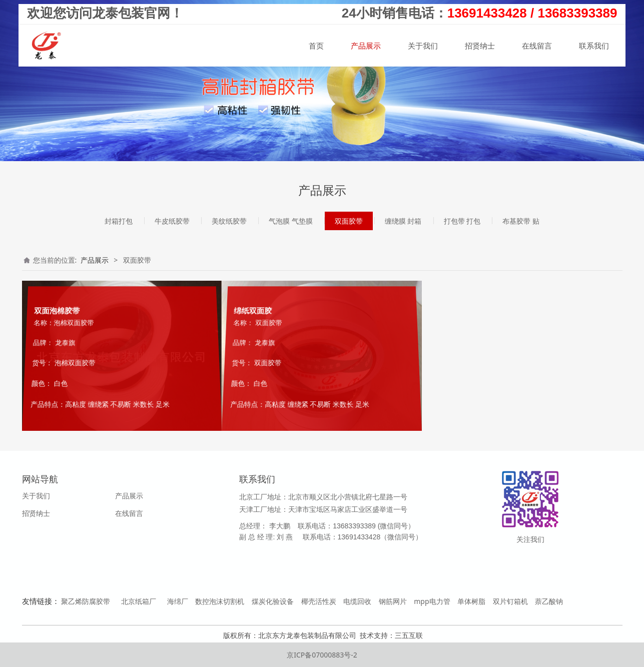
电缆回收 (357, 601)
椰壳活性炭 (319, 601)
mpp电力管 (432, 601)
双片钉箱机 (510, 601)
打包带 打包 (462, 221)
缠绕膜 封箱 (403, 221)
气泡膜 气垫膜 (291, 221)
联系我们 (594, 47)
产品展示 (366, 47)
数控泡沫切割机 (220, 601)
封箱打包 (119, 221)
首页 (316, 47)
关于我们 (423, 47)
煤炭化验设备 (273, 601)
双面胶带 (349, 221)
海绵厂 (178, 601)
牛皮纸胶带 (172, 221)
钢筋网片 (393, 601)
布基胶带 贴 (521, 221)
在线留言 (537, 47)
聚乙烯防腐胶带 (86, 601)
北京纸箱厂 (139, 601)
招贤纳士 (480, 47)
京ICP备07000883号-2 (322, 655)
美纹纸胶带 (229, 221)
